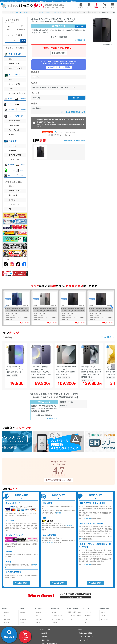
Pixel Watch (14, 130)
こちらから (59, 513)
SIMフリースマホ (15, 68)
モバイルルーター (58, 616)
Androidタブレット (16, 84)
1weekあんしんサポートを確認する (59, 67)
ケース (70, 619)
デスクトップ (89, 619)
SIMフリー (7, 623)
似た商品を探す (59, 53)
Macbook (13, 150)
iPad (11, 79)
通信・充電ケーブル (74, 612)
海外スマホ (13, 195)
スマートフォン (23, 608)
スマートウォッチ (58, 619)
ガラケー (55, 612)
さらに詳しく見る (21, 583)
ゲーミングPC (14, 159)
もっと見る (106, 337)
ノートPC (13, 146)
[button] (112, 308)
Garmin (12, 134)
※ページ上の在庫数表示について (73, 112)
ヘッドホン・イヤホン (75, 616)
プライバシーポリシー (86, 637)
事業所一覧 (45, 640)
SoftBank (7, 619)
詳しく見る (80, 26)
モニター (104, 612)
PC (10, 209)
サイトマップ (84, 640)
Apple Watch (14, 121)
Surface (12, 89)
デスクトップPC (15, 155)
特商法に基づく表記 (85, 633)
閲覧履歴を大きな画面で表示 (75, 141)
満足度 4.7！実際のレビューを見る (58, 480)
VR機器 (54, 623)
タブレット (13, 200)
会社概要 (44, 633)
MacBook (88, 616)
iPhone (12, 59)
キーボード (104, 619)
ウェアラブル (14, 204)
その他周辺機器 (104, 608)
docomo (6, 612)
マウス (103, 616)
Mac (86, 623)
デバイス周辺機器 (73, 608)
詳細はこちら (80, 40)
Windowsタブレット (17, 93)
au (4, 616)
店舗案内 (45, 637)
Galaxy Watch (15, 125)
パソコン (86, 608)
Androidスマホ (15, 64)
